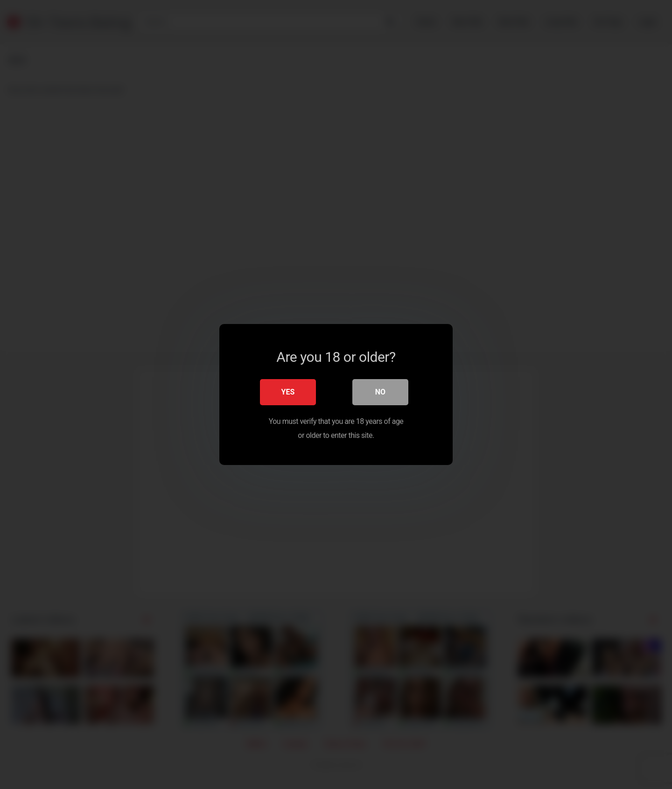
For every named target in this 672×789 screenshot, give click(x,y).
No (380, 392)
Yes (288, 392)
